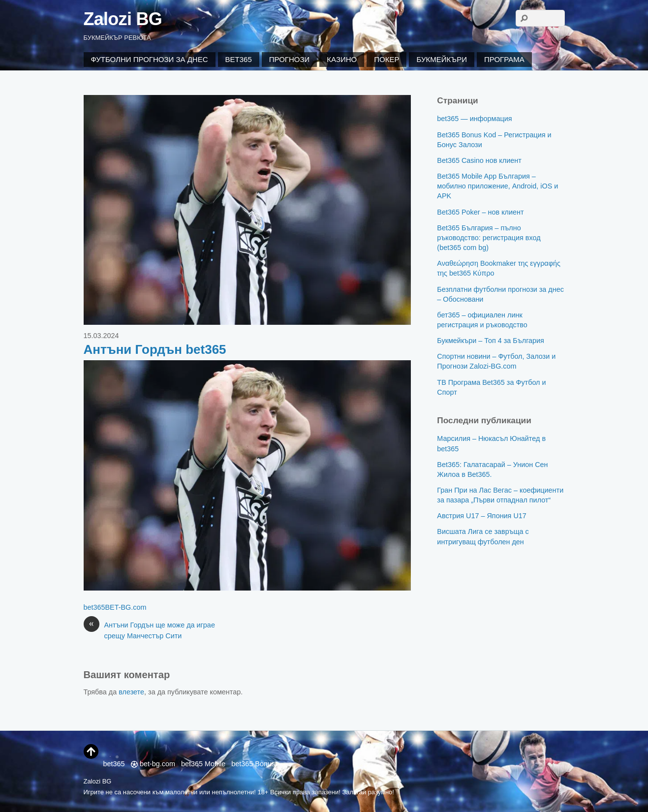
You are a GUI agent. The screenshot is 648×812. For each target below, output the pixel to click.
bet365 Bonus (253, 764)
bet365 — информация (474, 119)
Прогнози (290, 59)
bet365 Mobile (203, 764)
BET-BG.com (126, 607)
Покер (386, 59)
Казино (342, 59)
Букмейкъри (441, 59)
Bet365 (239, 59)
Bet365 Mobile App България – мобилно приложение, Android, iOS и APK (497, 186)
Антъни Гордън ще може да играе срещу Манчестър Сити (149, 630)
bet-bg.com (153, 764)
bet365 (94, 607)
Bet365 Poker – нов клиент (480, 212)
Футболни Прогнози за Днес (150, 59)
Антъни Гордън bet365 (155, 349)
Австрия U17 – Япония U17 (481, 516)
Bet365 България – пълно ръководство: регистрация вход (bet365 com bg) (489, 238)
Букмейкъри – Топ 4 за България (491, 341)
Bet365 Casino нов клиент (479, 160)
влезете (131, 692)
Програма (504, 59)
